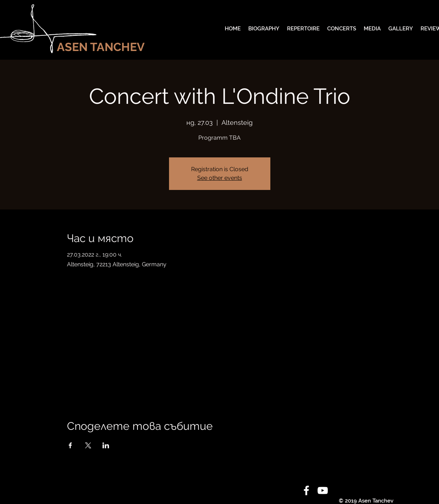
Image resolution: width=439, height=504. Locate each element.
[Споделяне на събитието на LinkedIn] (106, 445)
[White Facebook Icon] (306, 490)
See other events (220, 178)
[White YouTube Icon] (323, 490)
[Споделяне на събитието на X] (88, 445)
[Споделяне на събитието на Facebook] (70, 445)
